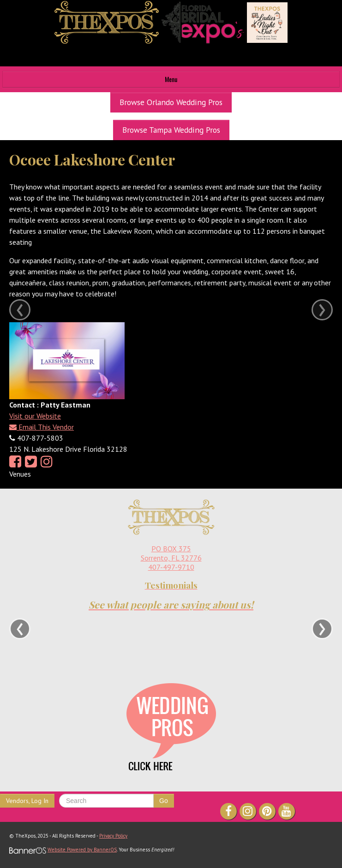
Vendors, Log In (27, 801)
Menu (171, 79)
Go (164, 801)
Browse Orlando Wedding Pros (171, 102)
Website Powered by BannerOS (82, 850)
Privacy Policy (113, 836)
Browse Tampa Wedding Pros (171, 130)
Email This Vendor (42, 427)
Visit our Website (35, 416)
